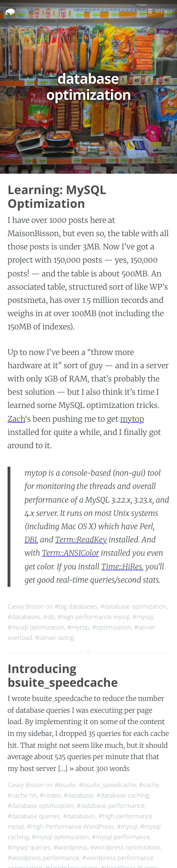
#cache (149, 785)
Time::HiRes (122, 567)
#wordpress (70, 847)
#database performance (111, 806)
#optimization (111, 627)
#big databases (76, 606)
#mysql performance (121, 837)
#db (49, 617)
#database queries (34, 816)
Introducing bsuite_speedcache (63, 676)
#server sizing (54, 638)
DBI (31, 540)
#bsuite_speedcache (107, 785)
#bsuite (65, 785)
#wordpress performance (43, 858)
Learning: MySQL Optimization (57, 197)
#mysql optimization (36, 627)
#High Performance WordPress (70, 826)
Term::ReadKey (81, 540)
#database (79, 795)
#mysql (143, 617)
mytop (132, 419)
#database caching (122, 795)
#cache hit (22, 795)
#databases (24, 617)
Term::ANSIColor (71, 553)
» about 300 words (99, 769)
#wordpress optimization (125, 847)
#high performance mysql (94, 617)
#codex (50, 795)
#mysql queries (29, 847)
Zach (16, 419)
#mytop (78, 627)
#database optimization (133, 606)
